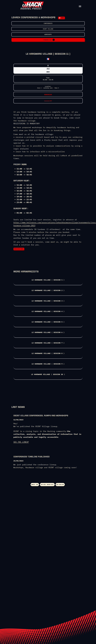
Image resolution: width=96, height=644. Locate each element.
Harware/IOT (49, 40)
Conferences (48, 23)
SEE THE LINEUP (21, 442)
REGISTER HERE (19, 249)
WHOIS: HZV (35, 485)
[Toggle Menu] (80, 6)
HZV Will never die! (47, 485)
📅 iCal (61, 18)
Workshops (48, 34)
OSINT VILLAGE (48, 29)
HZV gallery (60, 485)
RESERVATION (48, 94)
